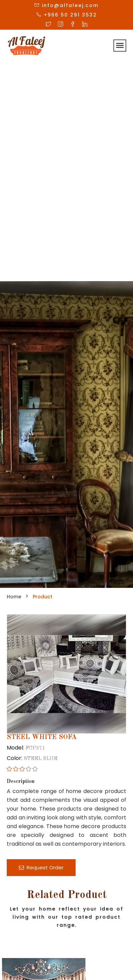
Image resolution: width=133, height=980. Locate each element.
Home (14, 597)
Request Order (41, 867)
